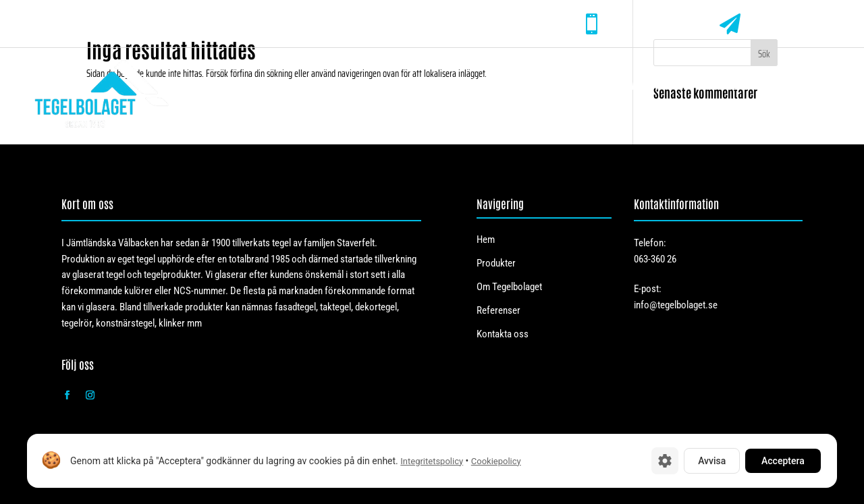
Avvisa (712, 461)
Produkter (490, 85)
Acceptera (783, 461)
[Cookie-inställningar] (665, 461)
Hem (428, 85)
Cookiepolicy (496, 461)
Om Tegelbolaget (606, 85)
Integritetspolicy (432, 461)
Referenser (712, 85)
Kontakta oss (807, 85)
